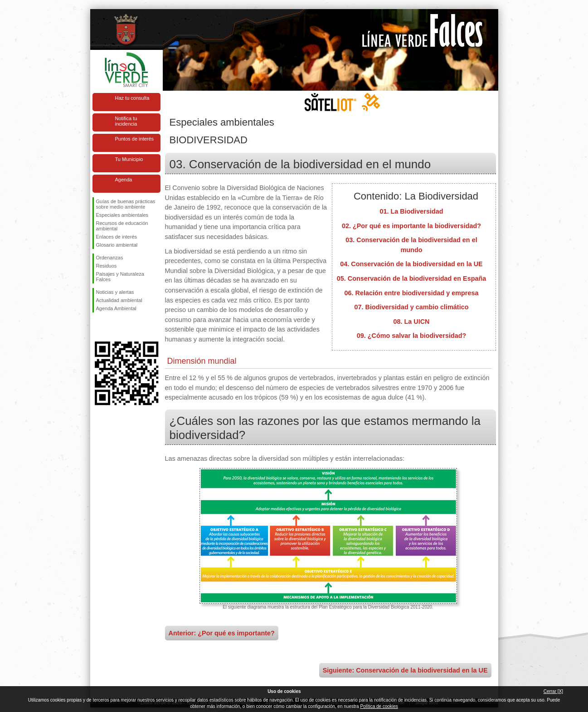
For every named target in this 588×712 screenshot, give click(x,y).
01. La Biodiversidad (412, 211)
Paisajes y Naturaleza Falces (120, 277)
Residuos (107, 266)
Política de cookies (379, 706)
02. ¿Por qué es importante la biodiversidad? (411, 226)
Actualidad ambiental (119, 300)
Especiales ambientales (122, 215)
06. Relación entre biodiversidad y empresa (412, 293)
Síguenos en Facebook (98, 327)
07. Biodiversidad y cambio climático (412, 307)
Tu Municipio (129, 159)
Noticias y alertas (115, 292)
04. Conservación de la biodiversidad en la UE (411, 264)
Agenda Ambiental (116, 308)
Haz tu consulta (132, 98)
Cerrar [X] (553, 691)
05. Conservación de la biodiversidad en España (412, 278)
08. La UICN (412, 322)
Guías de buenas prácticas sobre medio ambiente (126, 204)
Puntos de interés (135, 139)
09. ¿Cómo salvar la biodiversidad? (412, 336)
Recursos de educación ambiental (122, 226)
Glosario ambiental (117, 245)
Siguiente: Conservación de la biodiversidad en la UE (405, 670)
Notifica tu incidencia (126, 121)
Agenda (124, 180)
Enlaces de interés (117, 237)
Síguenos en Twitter (113, 327)
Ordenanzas (110, 258)
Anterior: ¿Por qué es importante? (222, 633)
